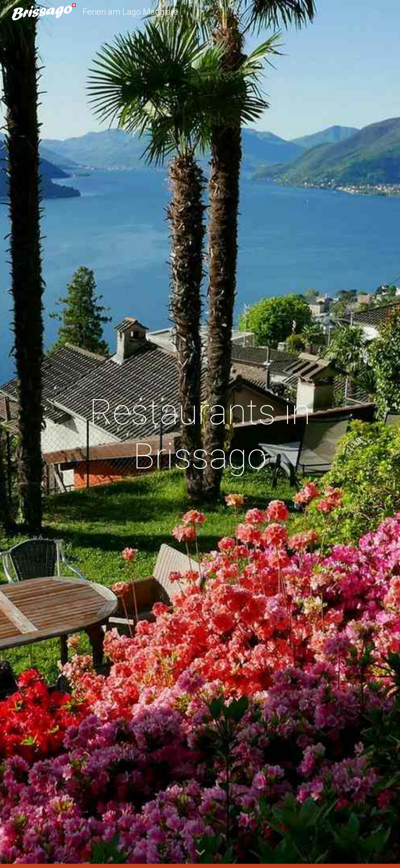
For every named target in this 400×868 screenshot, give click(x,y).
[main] (200, 434)
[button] (200, 853)
